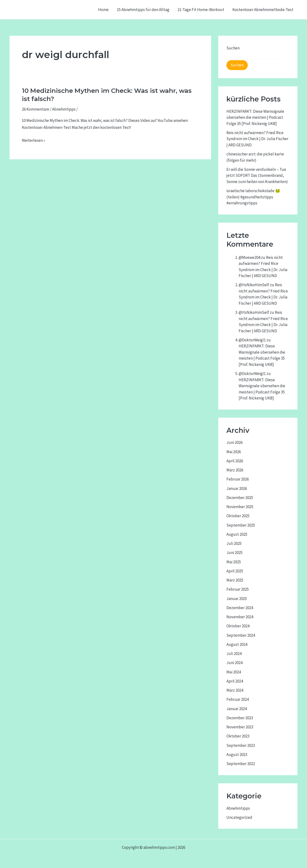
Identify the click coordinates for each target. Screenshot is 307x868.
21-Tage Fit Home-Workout (201, 10)
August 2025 (237, 534)
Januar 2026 (237, 488)
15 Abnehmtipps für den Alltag (143, 10)
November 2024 (240, 617)
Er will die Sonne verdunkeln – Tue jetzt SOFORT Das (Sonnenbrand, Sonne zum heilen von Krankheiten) (257, 175)
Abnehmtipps (64, 109)
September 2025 (241, 525)
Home (103, 10)
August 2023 (237, 755)
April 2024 (235, 681)
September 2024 (241, 635)
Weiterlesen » (33, 140)
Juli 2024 (234, 654)
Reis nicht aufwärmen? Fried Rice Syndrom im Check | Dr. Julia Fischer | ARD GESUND (257, 139)
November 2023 (240, 727)
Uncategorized (239, 817)
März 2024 (235, 690)
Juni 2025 (234, 553)
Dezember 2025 (240, 498)
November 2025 (240, 507)
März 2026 (235, 470)
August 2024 (237, 644)
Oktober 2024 (238, 626)
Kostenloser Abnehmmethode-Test (263, 10)
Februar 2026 (238, 479)
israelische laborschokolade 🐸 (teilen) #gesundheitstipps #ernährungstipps (253, 197)
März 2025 (235, 580)
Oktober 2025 (238, 516)
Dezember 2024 (240, 608)
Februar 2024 (238, 699)
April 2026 (235, 461)
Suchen (233, 48)
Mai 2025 (234, 562)
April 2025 (235, 571)
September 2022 (241, 764)
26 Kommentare (35, 109)
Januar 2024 (237, 709)
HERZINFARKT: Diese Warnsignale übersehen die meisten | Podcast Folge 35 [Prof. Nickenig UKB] (255, 117)
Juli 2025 (234, 543)
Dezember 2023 (240, 718)
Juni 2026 (234, 442)
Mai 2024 (234, 672)
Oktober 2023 (238, 736)
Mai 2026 (234, 452)
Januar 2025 (237, 599)
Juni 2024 (234, 663)
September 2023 (241, 745)
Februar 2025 (238, 589)
